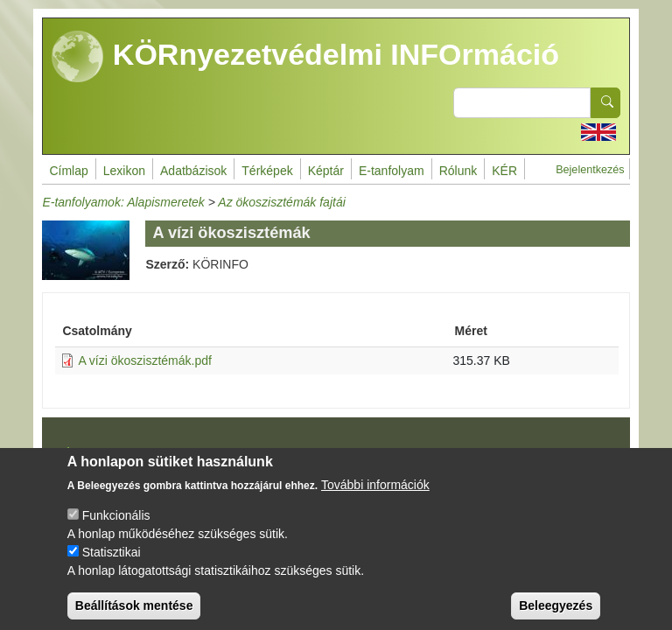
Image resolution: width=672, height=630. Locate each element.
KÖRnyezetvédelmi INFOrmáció (305, 57)
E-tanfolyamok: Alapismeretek (123, 202)
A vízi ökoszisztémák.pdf (145, 360)
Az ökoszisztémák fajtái (282, 202)
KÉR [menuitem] (504, 171)
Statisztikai (112, 565)
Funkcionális (116, 528)
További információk (375, 498)
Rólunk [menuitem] (458, 171)
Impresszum (93, 451)
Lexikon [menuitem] (124, 171)
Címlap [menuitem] (68, 171)
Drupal (341, 457)
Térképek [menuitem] (267, 171)
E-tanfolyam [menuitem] (392, 171)
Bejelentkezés (590, 170)
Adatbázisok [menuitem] (193, 171)
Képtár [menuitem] (326, 171)
